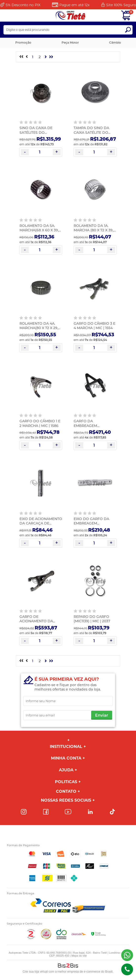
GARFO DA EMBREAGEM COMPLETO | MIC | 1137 (93, 425)
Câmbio (115, 42)
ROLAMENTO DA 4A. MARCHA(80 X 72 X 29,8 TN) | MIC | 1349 (40, 328)
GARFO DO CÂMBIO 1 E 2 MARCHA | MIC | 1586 (40, 423)
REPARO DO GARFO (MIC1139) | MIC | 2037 (92, 619)
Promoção (23, 42)
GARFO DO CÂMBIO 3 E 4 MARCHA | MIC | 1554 (94, 326)
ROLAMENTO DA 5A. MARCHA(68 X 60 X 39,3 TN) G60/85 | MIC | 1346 (40, 230)
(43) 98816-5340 (127, 955)
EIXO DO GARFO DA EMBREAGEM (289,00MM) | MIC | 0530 (94, 523)
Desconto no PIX (23, 5)
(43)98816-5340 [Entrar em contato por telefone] (127, 969)
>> (51, 57)
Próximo (46, 57)
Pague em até (74, 5)
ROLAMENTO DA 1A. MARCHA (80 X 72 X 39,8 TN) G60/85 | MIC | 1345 (95, 230)
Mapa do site (79, 956)
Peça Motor (70, 42)
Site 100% (121, 5)
